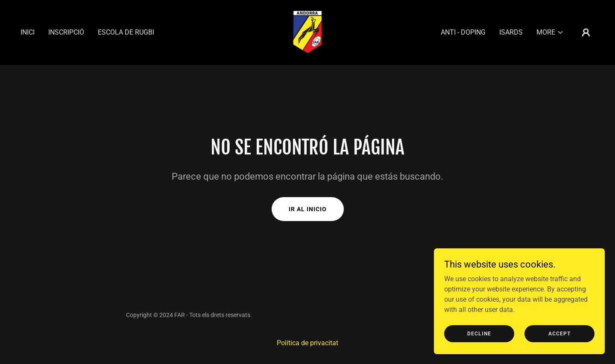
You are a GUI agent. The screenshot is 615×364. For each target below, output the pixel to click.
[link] (307, 32)
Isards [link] (511, 32)
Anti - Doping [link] (463, 32)
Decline (479, 345)
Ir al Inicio (308, 209)
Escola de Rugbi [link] (126, 32)
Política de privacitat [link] (307, 343)
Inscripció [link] (66, 32)
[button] (550, 32)
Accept (559, 345)
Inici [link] (28, 32)
